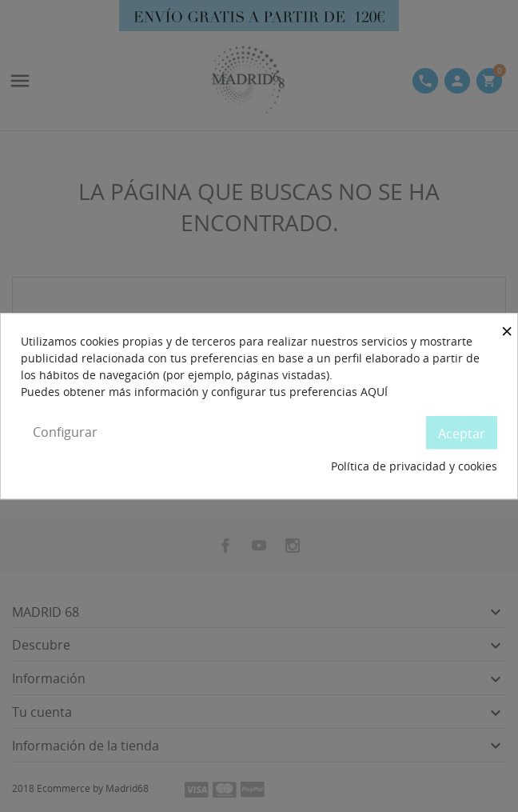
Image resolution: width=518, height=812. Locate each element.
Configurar (65, 432)
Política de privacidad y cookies (414, 467)
